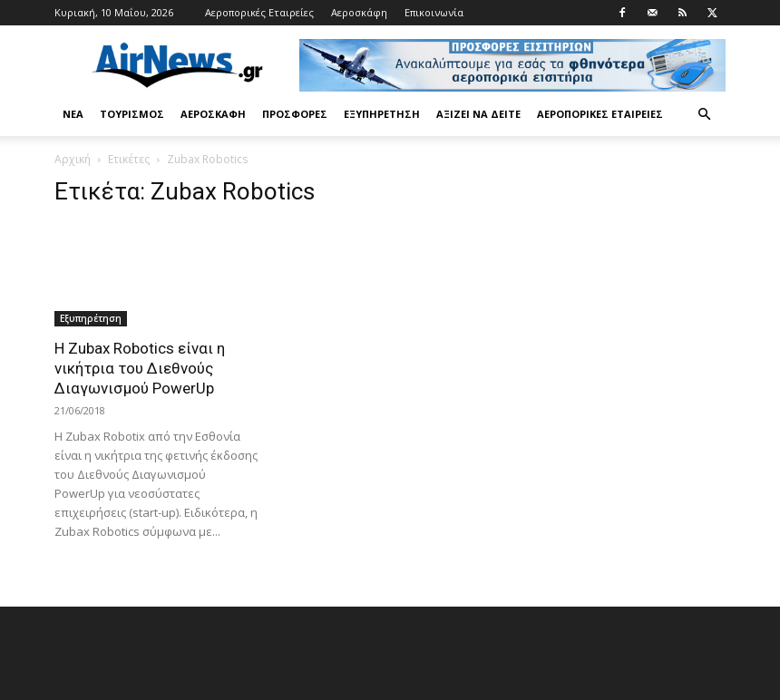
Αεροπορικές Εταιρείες (259, 12)
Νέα (73, 114)
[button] (704, 115)
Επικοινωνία (434, 12)
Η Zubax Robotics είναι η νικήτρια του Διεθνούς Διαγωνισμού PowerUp (140, 368)
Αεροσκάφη (359, 12)
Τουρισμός (132, 114)
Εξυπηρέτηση (382, 114)
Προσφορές (295, 114)
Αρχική (73, 159)
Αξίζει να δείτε (478, 114)
